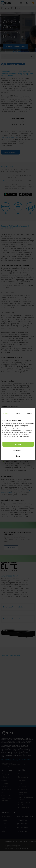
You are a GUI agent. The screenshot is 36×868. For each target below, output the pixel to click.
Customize (18, 450)
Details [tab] (18, 413)
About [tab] (30, 413)
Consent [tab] (6, 413)
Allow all (18, 444)
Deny (18, 456)
